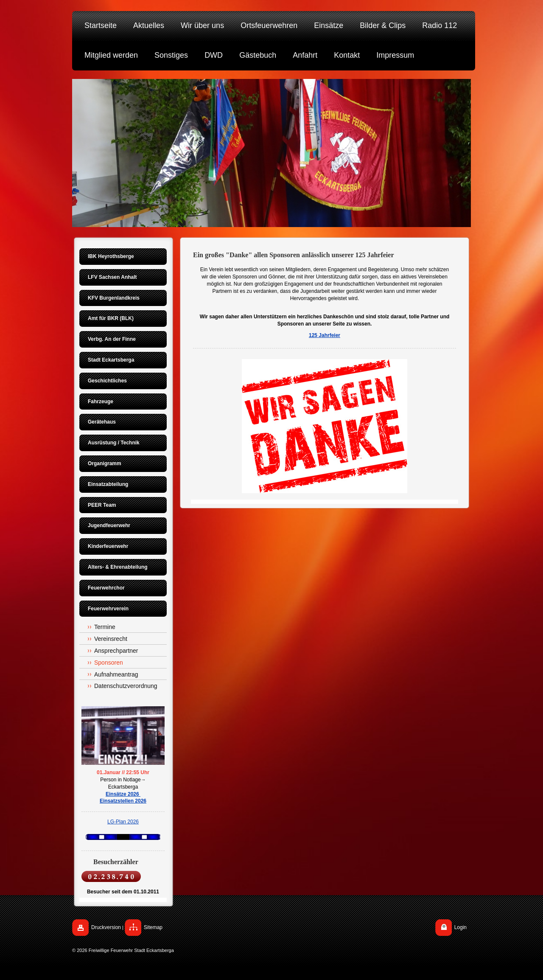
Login (460, 927)
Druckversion (106, 927)
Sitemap (153, 927)
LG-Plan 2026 (123, 822)
